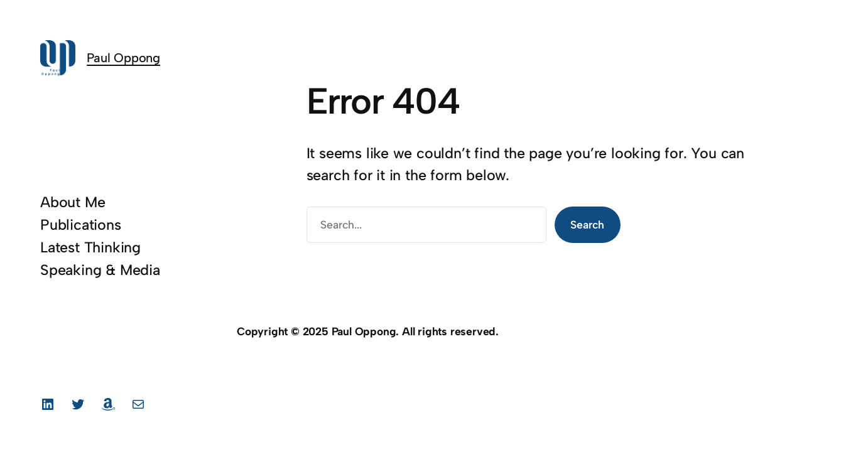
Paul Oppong (123, 58)
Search (587, 224)
